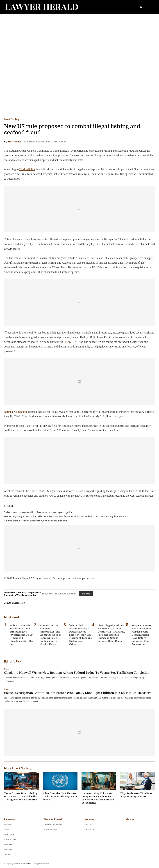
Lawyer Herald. (26, 864)
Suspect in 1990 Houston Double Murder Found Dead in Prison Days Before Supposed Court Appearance (141, 635)
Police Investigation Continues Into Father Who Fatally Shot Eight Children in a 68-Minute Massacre (78, 693)
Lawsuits (8, 849)
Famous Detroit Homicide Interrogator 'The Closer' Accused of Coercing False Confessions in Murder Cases (50, 635)
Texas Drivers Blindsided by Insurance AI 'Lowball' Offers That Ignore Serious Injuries (21, 796)
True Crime (9, 834)
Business (8, 844)
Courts (7, 854)
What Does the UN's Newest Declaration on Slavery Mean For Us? (60, 796)
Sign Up (86, 594)
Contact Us (89, 829)
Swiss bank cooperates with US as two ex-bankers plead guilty (38, 512)
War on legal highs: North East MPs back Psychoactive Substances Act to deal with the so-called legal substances (66, 516)
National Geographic (16, 412)
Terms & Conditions (53, 824)
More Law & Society (18, 768)
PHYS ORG (71, 342)
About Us (88, 824)
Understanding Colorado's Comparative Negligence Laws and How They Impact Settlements (98, 798)
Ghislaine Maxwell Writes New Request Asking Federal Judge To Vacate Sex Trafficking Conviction (77, 673)
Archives (8, 824)
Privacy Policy (50, 829)
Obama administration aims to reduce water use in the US (36, 521)
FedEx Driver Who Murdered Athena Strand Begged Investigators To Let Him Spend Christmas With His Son (22, 635)
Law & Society (12, 119)
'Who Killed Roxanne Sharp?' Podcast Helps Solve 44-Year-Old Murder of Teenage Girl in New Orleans (81, 635)
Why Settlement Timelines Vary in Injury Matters (136, 795)
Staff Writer (15, 141)
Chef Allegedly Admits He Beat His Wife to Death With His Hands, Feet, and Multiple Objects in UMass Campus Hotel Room (111, 633)
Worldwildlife (27, 169)
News (7, 669)
